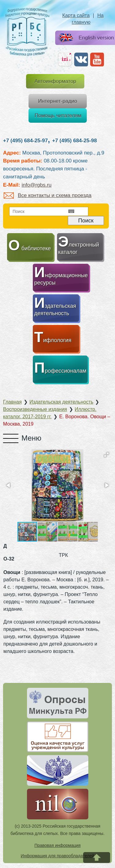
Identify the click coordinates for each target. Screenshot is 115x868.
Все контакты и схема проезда (48, 195)
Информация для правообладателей (58, 856)
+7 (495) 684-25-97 (25, 141)
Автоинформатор (55, 81)
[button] (106, 455)
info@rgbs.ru (36, 185)
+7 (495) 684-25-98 (75, 141)
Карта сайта (76, 15)
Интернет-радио (58, 101)
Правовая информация (57, 845)
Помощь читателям (58, 115)
